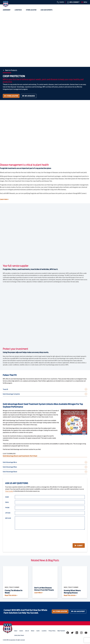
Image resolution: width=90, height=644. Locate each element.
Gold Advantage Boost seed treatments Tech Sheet (20, 456)
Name (7, 497)
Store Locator (11, 96)
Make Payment (61, 631)
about (16, 631)
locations (44, 631)
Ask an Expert (78, 611)
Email (7, 502)
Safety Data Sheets (19, 635)
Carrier (38, 631)
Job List (27, 631)
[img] (6, 4)
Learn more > (4, 199)
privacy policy (52, 631)
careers (21, 631)
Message (8, 518)
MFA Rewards (29, 96)
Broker (33, 631)
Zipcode (8, 513)
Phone (7, 508)
